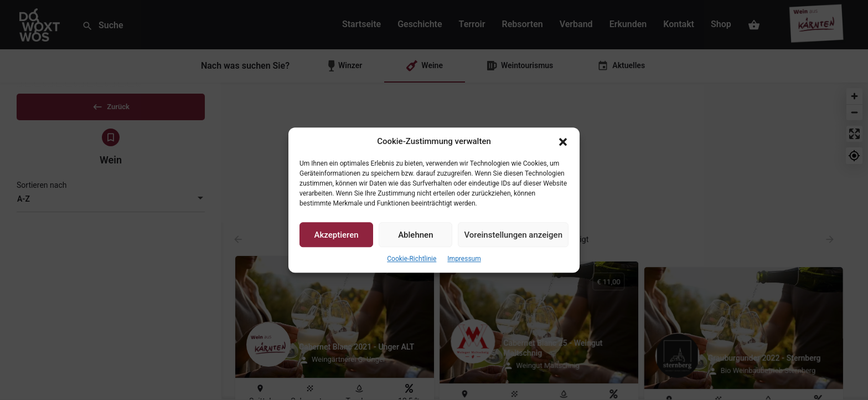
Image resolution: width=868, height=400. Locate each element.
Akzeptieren (337, 235)
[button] (563, 142)
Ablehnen (415, 235)
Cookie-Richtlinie (412, 259)
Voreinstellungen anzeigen (513, 235)
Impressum (464, 259)
